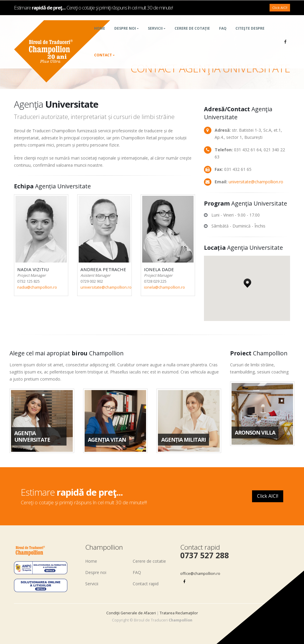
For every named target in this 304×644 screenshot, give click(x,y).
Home (100, 35)
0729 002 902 (92, 281)
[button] (247, 282)
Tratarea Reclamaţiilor (179, 613)
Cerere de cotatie (149, 561)
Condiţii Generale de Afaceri (131, 613)
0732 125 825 (28, 281)
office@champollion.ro (200, 574)
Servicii (155, 35)
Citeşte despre (250, 35)
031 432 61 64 (248, 150)
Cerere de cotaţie (192, 35)
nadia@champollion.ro (37, 287)
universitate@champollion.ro (106, 287)
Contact (103, 62)
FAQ (223, 35)
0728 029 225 (155, 281)
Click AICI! (280, 15)
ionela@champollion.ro (164, 287)
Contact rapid (146, 584)
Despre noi (125, 35)
